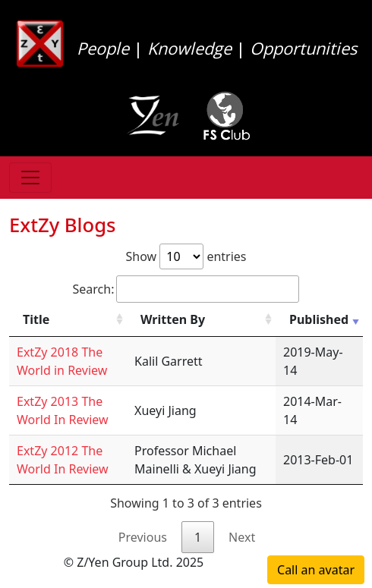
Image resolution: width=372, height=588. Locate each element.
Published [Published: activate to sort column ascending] (319, 319)
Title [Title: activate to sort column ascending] (36, 319)
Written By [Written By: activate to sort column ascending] (173, 319)
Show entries (186, 256)
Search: (186, 289)
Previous (143, 537)
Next (242, 537)
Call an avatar (316, 570)
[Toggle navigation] (30, 178)
